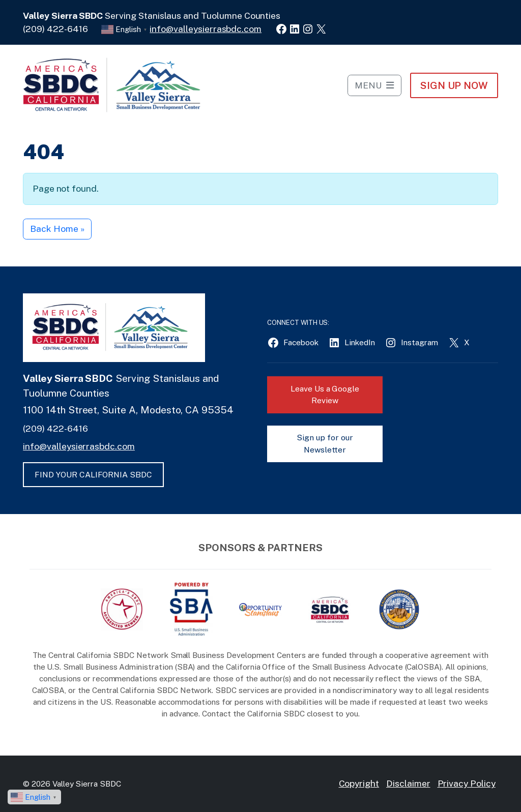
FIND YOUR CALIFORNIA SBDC (93, 475)
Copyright (359, 783)
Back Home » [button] (57, 229)
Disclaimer (408, 783)
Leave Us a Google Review (325, 395)
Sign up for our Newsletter (325, 444)
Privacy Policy (467, 783)
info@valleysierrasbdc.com (206, 29)
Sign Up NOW (454, 85)
